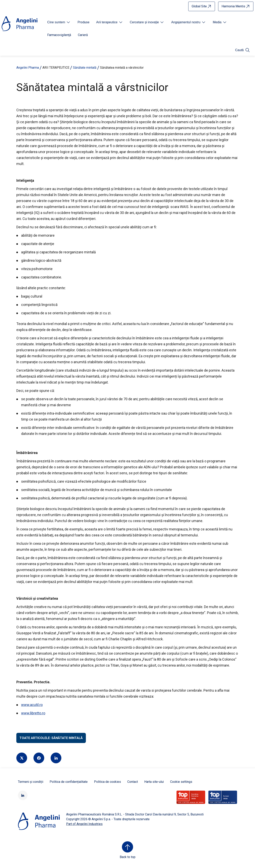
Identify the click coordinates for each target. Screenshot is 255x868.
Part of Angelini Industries (84, 824)
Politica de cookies (107, 782)
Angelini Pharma (28, 68)
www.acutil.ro (32, 705)
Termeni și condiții (31, 782)
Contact (133, 782)
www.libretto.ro (33, 713)
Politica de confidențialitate (69, 782)
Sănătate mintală (85, 68)
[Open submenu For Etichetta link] (59, 22)
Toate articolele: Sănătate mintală (51, 738)
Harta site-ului (154, 782)
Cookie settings (181, 782)
